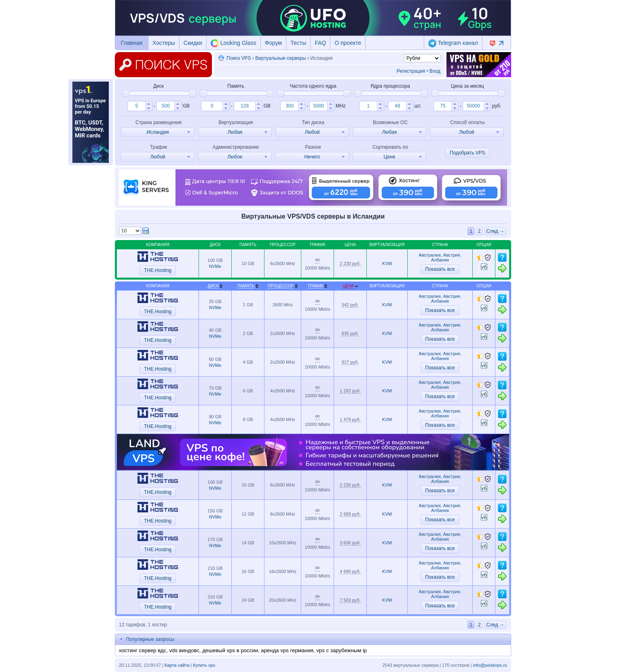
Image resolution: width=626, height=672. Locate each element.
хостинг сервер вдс (143, 650)
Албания (440, 260)
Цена (348, 286)
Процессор (281, 286)
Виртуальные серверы (280, 58)
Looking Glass (234, 43)
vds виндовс (184, 650)
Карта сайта (177, 665)
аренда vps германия (287, 650)
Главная (132, 43)
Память (246, 286)
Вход (435, 71)
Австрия (452, 255)
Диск (213, 286)
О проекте (348, 43)
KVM (387, 263)
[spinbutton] (136, 106)
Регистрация (411, 71)
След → (495, 231)
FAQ (320, 43)
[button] (149, 104)
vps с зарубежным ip (342, 650)
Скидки (193, 43)
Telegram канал (453, 43)
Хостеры (164, 43)
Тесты (298, 43)
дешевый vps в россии (230, 650)
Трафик (316, 286)
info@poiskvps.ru (490, 665)
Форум (274, 43)
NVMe (215, 266)
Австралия (429, 255)
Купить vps (204, 665)
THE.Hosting (158, 270)
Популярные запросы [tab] (146, 639)
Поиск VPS (239, 58)
